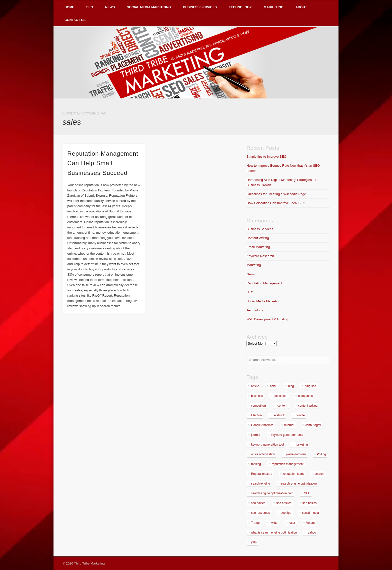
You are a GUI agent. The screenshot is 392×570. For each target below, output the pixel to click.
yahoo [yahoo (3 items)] (312, 533)
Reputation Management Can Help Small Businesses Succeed (103, 163)
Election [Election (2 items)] (256, 415)
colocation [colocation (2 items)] (280, 396)
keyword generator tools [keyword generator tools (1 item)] (287, 435)
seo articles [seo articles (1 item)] (284, 503)
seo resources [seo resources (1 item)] (260, 513)
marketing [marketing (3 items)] (301, 445)
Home (69, 7)
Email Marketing (258, 247)
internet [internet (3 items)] (289, 425)
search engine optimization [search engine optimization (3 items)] (299, 484)
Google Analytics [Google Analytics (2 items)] (262, 425)
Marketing (274, 7)
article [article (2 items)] (255, 386)
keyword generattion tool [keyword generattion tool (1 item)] (267, 445)
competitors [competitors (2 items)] (259, 406)
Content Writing (258, 238)
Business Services (200, 7)
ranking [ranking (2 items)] (256, 464)
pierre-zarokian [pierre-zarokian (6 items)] (296, 454)
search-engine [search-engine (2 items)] (260, 484)
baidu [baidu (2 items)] (274, 386)
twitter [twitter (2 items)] (274, 523)
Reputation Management (264, 283)
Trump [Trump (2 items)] (255, 523)
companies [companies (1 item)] (305, 396)
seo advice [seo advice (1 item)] (258, 503)
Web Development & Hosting (267, 319)
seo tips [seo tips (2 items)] (286, 513)
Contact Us (75, 20)
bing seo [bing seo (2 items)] (310, 386)
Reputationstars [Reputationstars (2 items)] (261, 474)
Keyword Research (260, 256)
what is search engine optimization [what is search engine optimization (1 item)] (274, 533)
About (301, 7)
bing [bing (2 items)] (291, 386)
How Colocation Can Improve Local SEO (276, 203)
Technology (240, 7)
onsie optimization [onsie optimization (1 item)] (263, 454)
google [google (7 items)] (300, 415)
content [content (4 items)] (282, 406)
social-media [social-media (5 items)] (310, 513)
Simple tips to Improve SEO (266, 157)
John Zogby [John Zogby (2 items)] (313, 425)
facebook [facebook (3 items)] (279, 415)
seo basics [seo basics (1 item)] (310, 503)
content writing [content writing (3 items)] (308, 406)
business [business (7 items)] (257, 396)
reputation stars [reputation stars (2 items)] (293, 474)
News (110, 7)
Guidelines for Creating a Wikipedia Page (276, 194)
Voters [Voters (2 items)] (310, 523)
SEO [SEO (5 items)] (307, 493)
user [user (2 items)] (292, 523)
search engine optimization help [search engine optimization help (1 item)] (272, 493)
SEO (90, 7)
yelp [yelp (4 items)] (254, 542)
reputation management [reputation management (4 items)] (288, 464)
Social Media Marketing (149, 7)
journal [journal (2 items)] (255, 435)
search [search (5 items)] (319, 474)
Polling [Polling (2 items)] (321, 454)
